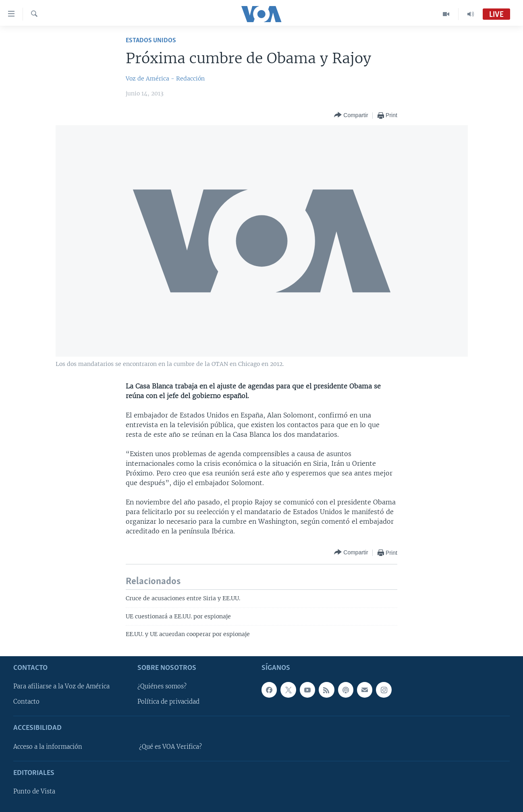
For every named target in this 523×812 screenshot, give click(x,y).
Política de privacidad (168, 702)
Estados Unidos (151, 40)
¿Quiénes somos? (162, 686)
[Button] (351, 115)
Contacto (26, 702)
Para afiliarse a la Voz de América (61, 686)
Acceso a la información (48, 746)
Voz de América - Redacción (165, 79)
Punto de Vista (34, 791)
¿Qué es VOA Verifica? (170, 746)
